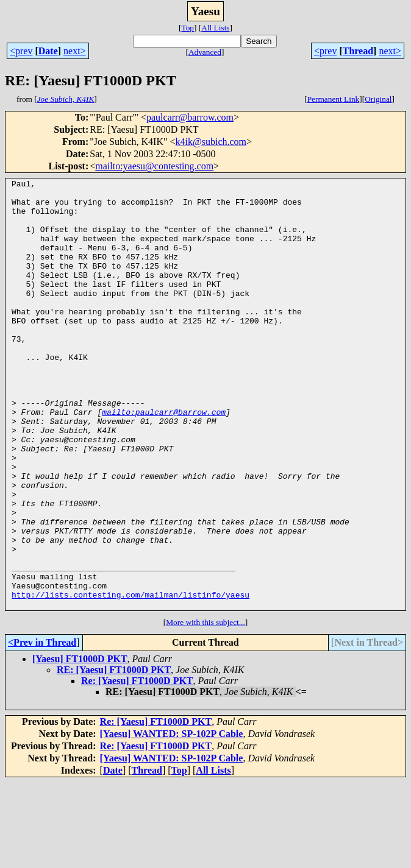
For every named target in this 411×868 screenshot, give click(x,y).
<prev (21, 51)
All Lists (215, 28)
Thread (358, 51)
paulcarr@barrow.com (190, 117)
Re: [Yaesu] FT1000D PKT (137, 767)
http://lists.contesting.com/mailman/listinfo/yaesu (130, 679)
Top (188, 28)
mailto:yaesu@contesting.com (154, 166)
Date (48, 51)
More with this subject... (205, 708)
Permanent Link (334, 99)
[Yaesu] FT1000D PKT (80, 745)
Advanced (205, 52)
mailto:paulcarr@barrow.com (164, 459)
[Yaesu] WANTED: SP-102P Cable (172, 820)
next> (75, 51)
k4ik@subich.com (211, 142)
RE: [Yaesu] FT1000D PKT (114, 756)
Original (378, 99)
